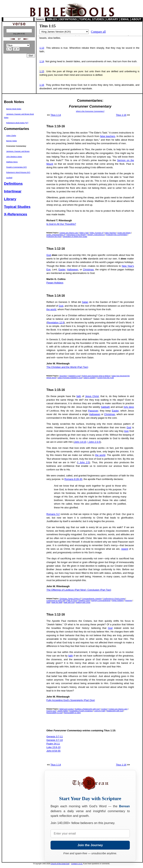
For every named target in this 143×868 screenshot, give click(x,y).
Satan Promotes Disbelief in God (70, 378)
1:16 (42, 85)
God (49, 255)
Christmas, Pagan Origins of (70, 599)
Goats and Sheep (124, 233)
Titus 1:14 (56, 115)
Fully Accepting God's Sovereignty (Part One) (71, 700)
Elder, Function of (97, 233)
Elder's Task (84, 233)
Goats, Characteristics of (56, 235)
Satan (85, 302)
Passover (93, 411)
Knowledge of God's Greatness (81, 711)
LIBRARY (112, 19)
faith (79, 396)
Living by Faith (100, 711)
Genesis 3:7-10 (55, 740)
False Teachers (110, 233)
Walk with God (69, 602)
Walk (48, 602)
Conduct (104, 709)
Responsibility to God (54, 713)
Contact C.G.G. (77, 864)
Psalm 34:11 (53, 744)
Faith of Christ (72, 600)
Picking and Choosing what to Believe (96, 376)
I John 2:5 (84, 462)
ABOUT (136, 19)
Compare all (98, 32)
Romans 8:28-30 (73, 479)
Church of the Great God (60, 864)
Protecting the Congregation (117, 235)
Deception (63, 376)
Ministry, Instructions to (96, 235)
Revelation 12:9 (56, 323)
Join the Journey (90, 845)
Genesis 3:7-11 (55, 736)
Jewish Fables (63, 711)
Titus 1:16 (121, 115)
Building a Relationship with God (87, 709)
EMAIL (125, 19)
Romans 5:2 (53, 514)
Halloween (73, 269)
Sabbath (105, 407)
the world (51, 309)
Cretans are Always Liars (69, 233)
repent (125, 549)
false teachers (108, 136)
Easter (62, 269)
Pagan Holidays (55, 283)
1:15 (42, 71)
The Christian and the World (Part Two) (67, 367)
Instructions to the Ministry (76, 235)
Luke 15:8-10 (53, 747)
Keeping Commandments (101, 600)
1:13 (42, 48)
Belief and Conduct (67, 709)
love (126, 431)
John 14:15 (80, 442)
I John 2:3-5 (94, 442)
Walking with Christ (83, 602)
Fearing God (51, 711)
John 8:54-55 (53, 751)
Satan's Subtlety (90, 378)
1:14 (42, 61)
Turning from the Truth (106, 378)
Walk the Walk (57, 602)
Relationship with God (115, 711)
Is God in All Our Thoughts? (61, 224)
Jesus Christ (92, 396)
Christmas (88, 269)
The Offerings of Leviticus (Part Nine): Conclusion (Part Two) (79, 590)
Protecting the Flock (54, 237)
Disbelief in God (75, 376)
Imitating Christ (84, 600)
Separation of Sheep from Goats (75, 237)
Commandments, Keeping (92, 599)
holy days (129, 407)
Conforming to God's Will (56, 600)
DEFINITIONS (68, 19)
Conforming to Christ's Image (114, 599)
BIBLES (52, 19)
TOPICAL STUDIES (92, 19)
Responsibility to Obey (72, 713)
